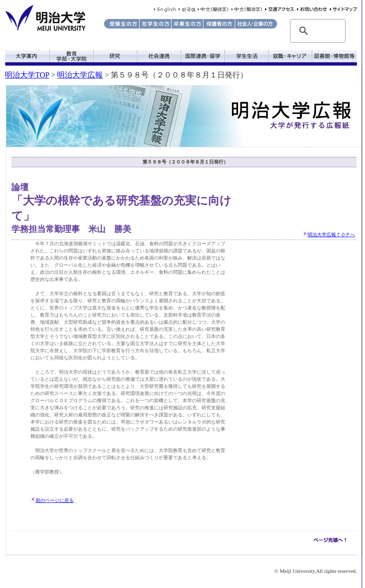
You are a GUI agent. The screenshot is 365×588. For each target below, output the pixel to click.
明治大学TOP (27, 75)
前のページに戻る (55, 500)
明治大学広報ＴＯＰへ (331, 235)
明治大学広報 (80, 75)
